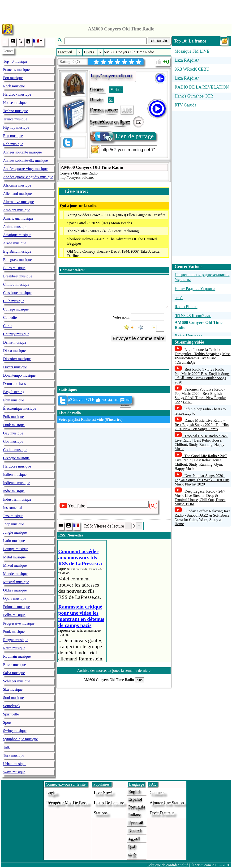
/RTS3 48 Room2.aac (193, 316)
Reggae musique (16, 640)
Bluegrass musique (17, 260)
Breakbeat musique (18, 276)
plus (140, 680)
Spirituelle (11, 714)
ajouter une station (167, 803)
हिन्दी (132, 847)
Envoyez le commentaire (139, 338)
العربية (134, 838)
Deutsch (135, 830)
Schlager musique (17, 681)
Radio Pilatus (186, 307)
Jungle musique (15, 532)
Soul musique (13, 698)
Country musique (16, 334)
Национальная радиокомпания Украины (202, 277)
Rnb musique (13, 144)
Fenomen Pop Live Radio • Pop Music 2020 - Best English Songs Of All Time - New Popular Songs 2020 (200, 396)
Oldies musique (15, 590)
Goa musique (13, 441)
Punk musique (14, 632)
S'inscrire (114, 419)
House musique (15, 103)
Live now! (103, 793)
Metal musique (14, 557)
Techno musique (15, 111)
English (135, 791)
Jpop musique (13, 524)
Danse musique (15, 342)
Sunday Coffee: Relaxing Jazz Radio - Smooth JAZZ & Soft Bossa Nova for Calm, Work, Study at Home (202, 517)
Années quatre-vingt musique (25, 169)
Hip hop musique (16, 127)
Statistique (67, 389)
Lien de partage (122, 136)
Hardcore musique (17, 466)
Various (116, 90)
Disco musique (14, 351)
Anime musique (15, 227)
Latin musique (14, 541)
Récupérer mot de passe (67, 803)
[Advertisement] (116, 11)
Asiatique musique (17, 235)
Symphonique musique (20, 739)
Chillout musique (16, 284)
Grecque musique (16, 458)
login (51, 793)
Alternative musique (18, 202)
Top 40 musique (15, 61)
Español (135, 799)
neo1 (179, 298)
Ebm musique (13, 400)
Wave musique (14, 772)
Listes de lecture (109, 803)
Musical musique (16, 582)
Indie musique (14, 491)
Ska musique (13, 689)
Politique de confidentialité (168, 865)
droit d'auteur (162, 813)
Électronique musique (20, 408)
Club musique (14, 301)
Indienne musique (17, 483)
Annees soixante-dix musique (25, 160)
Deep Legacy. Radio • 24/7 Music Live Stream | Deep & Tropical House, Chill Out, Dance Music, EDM (200, 498)
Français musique (16, 70)
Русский (136, 823)
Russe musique (14, 665)
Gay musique (13, 433)
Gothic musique (15, 450)
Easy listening (14, 392)
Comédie (10, 317)
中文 (133, 855)
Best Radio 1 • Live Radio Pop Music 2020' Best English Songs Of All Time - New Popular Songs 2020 (202, 376)
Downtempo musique (19, 375)
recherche (159, 41)
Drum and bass (14, 384)
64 (111, 100)
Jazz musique (13, 516)
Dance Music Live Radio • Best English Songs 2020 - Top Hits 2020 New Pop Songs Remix (202, 425)
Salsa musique (14, 673)
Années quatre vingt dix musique (28, 177)
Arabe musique (15, 243)
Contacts (157, 793)
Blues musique (14, 268)
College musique (16, 309)
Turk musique (14, 755)
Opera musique (15, 598)
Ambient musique (17, 210)
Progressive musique (19, 623)
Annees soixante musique (22, 152)
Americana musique (18, 218)
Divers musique (15, 367)
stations (101, 813)
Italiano (135, 815)
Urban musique (15, 764)
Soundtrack (12, 706)
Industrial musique (17, 499)
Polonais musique (16, 607)
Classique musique (17, 293)
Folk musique (13, 417)
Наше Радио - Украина (195, 289)
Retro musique (14, 648)
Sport (7, 722)
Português (137, 807)
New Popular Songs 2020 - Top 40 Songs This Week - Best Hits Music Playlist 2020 (202, 480)
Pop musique (13, 78)
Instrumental (13, 508)
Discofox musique (17, 359)
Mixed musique (15, 565)
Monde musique (15, 574)
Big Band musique (17, 251)
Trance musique (15, 119)
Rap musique (13, 136)
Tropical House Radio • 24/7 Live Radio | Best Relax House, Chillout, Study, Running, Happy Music (201, 442)
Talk (6, 747)
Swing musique (15, 731)
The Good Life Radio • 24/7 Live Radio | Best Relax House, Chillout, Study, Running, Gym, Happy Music (201, 462)
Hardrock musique (17, 94)
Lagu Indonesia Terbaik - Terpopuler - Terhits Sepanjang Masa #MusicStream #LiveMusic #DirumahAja (203, 356)
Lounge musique (16, 549)
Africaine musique (17, 185)
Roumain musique (17, 656)
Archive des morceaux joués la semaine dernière (114, 670)
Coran (8, 326)
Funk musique (14, 425)
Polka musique (14, 615)
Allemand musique (17, 194)
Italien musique (15, 474)
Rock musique (14, 86)
